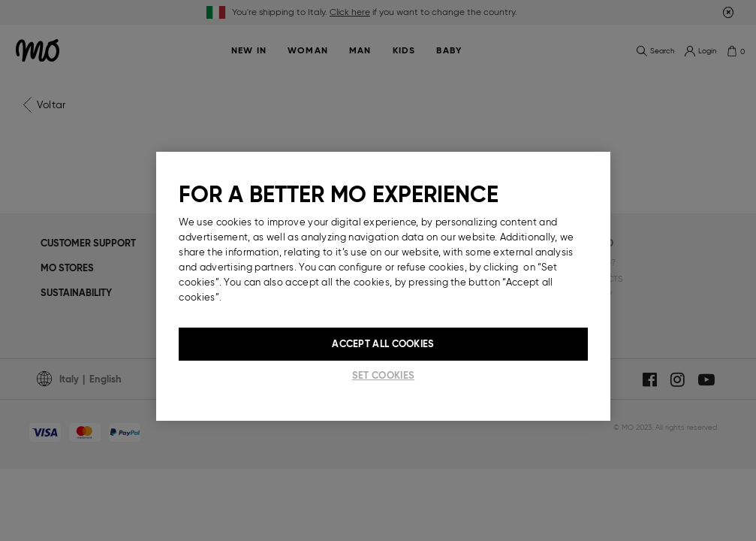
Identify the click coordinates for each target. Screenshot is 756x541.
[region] (383, 286)
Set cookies (383, 375)
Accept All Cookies (383, 344)
